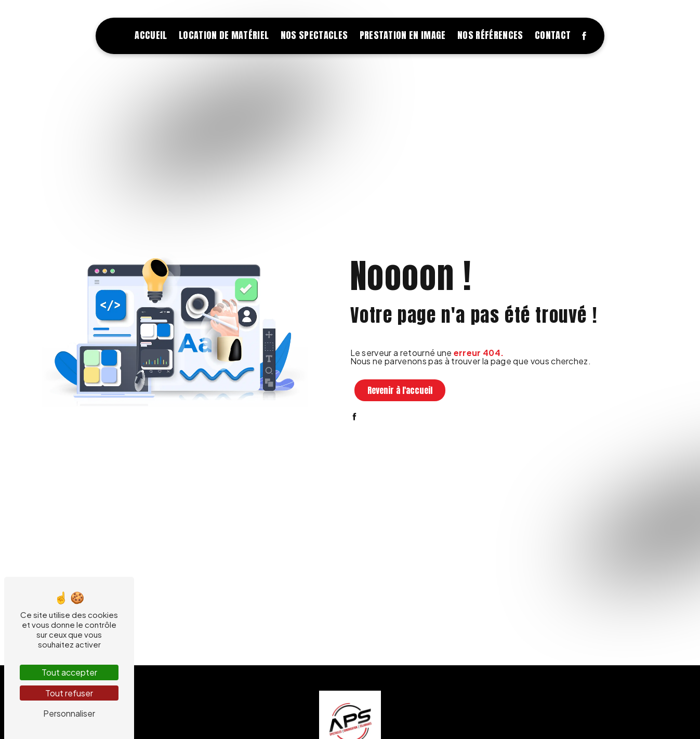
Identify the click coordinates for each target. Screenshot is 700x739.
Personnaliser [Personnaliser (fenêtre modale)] (69, 713)
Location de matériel (224, 35)
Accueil (151, 35)
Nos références (490, 35)
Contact (553, 35)
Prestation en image (403, 35)
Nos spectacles (314, 35)
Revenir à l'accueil (400, 390)
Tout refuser (69, 693)
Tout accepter (69, 672)
